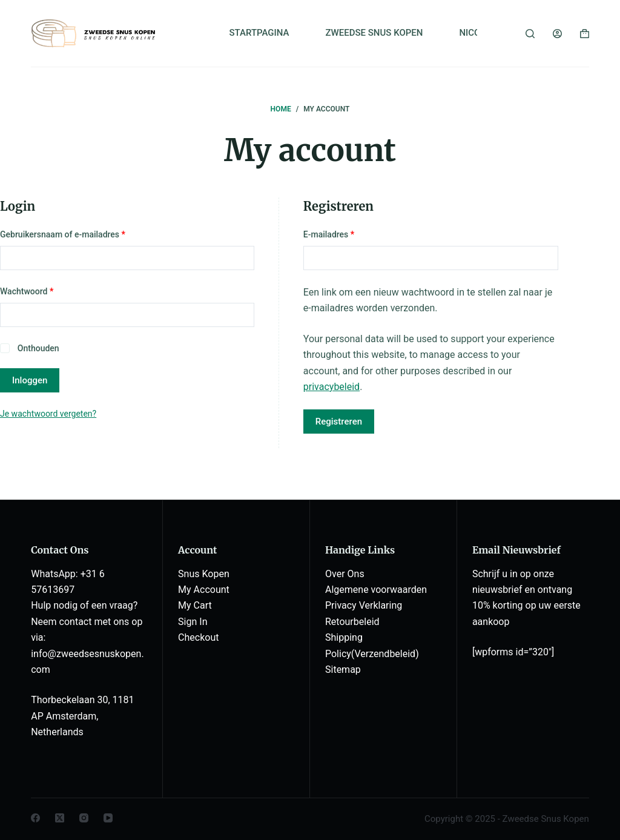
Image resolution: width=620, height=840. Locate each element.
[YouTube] (108, 818)
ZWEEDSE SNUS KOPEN (374, 33)
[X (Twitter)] (60, 818)
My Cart (195, 605)
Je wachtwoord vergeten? (48, 414)
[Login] (557, 34)
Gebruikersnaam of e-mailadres (76, 233)
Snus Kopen (204, 574)
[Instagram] (84, 818)
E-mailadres (342, 233)
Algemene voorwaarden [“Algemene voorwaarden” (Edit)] (376, 590)
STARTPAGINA (259, 33)
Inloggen (30, 380)
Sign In (193, 622)
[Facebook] (35, 818)
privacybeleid (331, 387)
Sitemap (343, 670)
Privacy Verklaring (364, 605)
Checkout (198, 637)
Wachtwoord (40, 290)
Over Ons (345, 574)
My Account (204, 590)
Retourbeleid (352, 622)
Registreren (339, 422)
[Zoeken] (530, 34)
